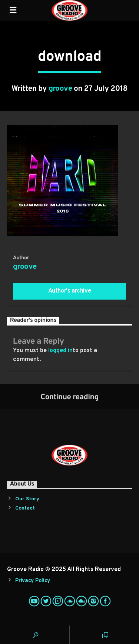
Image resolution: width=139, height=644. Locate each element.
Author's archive (70, 291)
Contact (25, 508)
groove (60, 89)
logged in (60, 351)
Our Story (27, 499)
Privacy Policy (33, 581)
